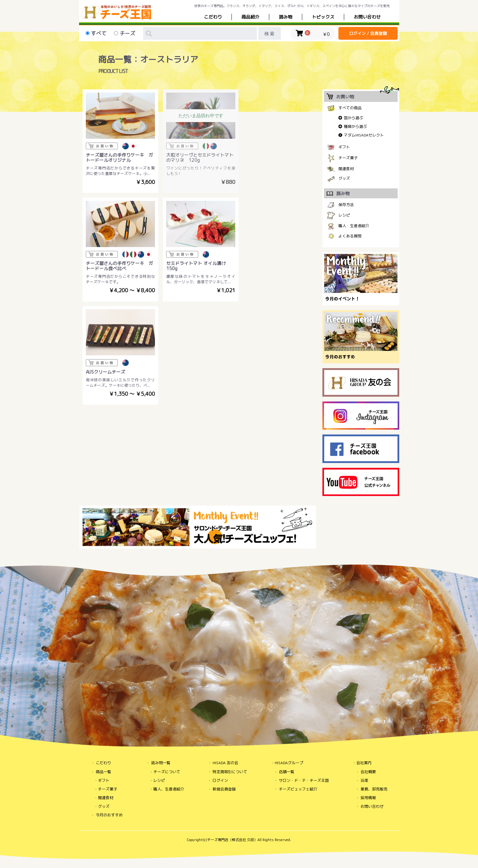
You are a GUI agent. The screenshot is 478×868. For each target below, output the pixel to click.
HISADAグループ (289, 763)
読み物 (286, 17)
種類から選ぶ (355, 126)
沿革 (364, 780)
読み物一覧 (161, 763)
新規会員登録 (224, 789)
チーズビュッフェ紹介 (298, 789)
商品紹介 (250, 17)
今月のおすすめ (109, 815)
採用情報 (368, 798)
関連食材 (346, 169)
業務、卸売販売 (374, 789)
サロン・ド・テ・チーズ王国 (304, 780)
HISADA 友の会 (225, 763)
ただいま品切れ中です (198, 115)
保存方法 (346, 205)
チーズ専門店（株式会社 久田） (232, 840)
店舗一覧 (287, 772)
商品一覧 (103, 772)
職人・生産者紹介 (354, 226)
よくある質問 (350, 236)
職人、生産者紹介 (169, 789)
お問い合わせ (372, 806)
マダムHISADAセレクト (364, 135)
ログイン (220, 780)
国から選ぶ (353, 118)
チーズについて (167, 772)
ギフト (344, 147)
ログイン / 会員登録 (368, 33)
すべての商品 (350, 108)
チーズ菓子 (348, 158)
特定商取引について (230, 772)
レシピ (344, 215)
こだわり (213, 17)
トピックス (323, 17)
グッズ (344, 178)
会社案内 (364, 763)
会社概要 (368, 772)
